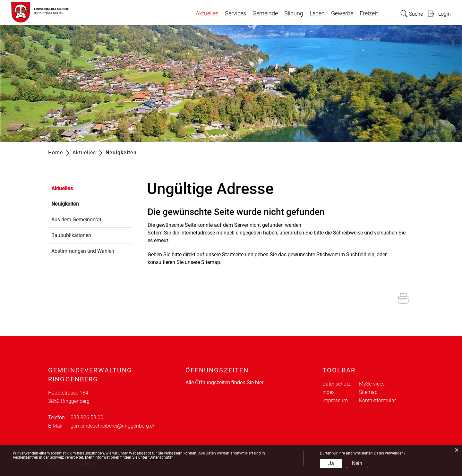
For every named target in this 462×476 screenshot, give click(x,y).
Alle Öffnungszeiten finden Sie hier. (225, 382)
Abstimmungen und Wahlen (83, 251)
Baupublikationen (71, 235)
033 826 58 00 (87, 417)
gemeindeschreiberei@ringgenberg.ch (113, 426)
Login (445, 14)
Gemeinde (265, 13)
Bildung (294, 13)
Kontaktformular (377, 400)
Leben (317, 13)
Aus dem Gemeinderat (76, 220)
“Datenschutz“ (160, 457)
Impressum (335, 400)
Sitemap (368, 392)
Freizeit (369, 13)
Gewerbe (342, 13)
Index (329, 392)
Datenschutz (337, 384)
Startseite (233, 255)
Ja (331, 463)
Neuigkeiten (80, 203)
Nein (357, 463)
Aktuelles (207, 13)
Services (235, 13)
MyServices (372, 384)
